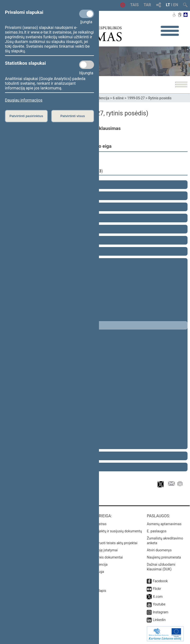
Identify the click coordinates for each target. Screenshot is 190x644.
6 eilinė (118, 98)
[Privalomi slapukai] (87, 14)
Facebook (160, 581)
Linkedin (159, 620)
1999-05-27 (136, 98)
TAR (147, 5)
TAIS (134, 5)
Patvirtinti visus (73, 116)
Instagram (160, 612)
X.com (158, 597)
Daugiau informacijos (24, 100)
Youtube (159, 604)
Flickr (157, 589)
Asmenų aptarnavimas (164, 524)
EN (176, 5)
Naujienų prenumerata (164, 557)
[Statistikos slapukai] (87, 65)
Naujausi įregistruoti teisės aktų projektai (106, 543)
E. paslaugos (157, 531)
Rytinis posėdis (160, 98)
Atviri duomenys (159, 550)
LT (168, 5)
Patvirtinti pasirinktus (26, 116)
